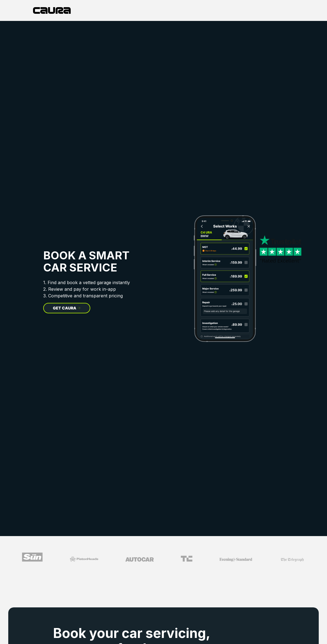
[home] (52, 10)
